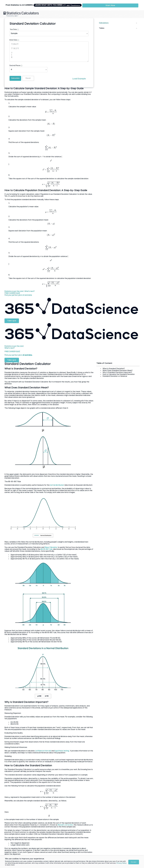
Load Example (76, 75)
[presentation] (54, 110)
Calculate (26, 75)
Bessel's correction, (81, 839)
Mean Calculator (60, 551)
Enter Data (22, 36)
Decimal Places (24, 62)
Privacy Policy (48, 865)
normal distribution (66, 485)
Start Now (123, 3)
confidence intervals (52, 759)
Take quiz (21, 323)
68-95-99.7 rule (71, 553)
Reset (43, 75)
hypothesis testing (71, 759)
